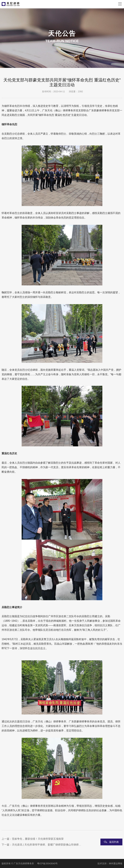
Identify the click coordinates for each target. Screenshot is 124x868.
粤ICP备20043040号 (47, 863)
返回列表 (114, 842)
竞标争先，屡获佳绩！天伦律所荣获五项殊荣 (38, 839)
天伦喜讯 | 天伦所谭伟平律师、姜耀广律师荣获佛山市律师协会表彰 (50, 845)
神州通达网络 (116, 863)
